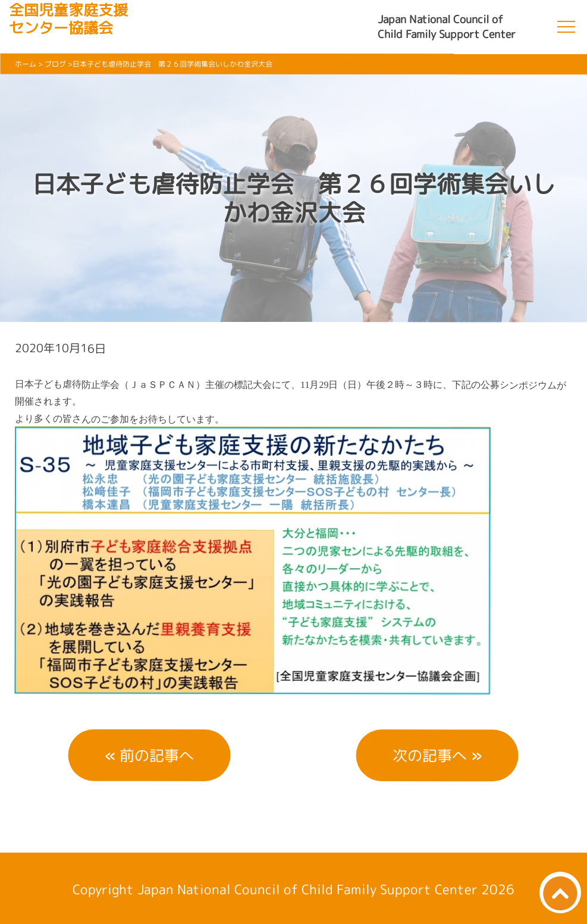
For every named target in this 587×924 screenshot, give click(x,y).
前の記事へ (157, 755)
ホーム (26, 64)
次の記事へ (430, 755)
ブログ (55, 64)
